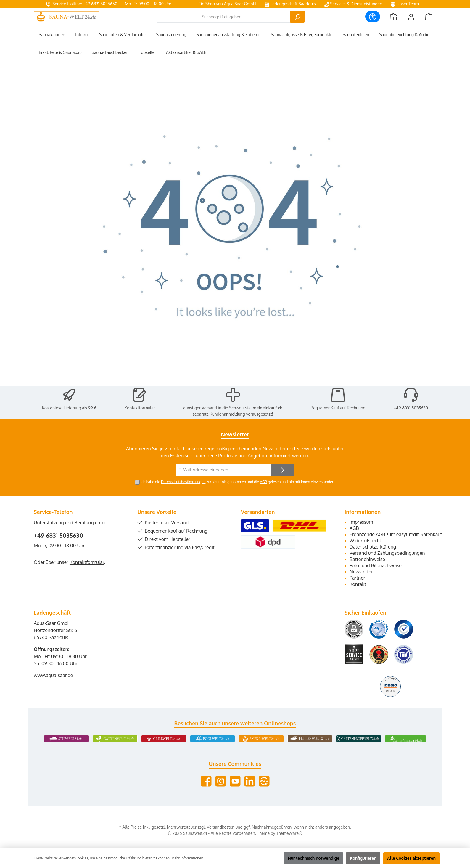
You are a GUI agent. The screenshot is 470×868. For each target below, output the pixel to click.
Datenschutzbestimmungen (183, 482)
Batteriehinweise (367, 559)
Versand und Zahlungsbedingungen (387, 553)
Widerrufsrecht (365, 541)
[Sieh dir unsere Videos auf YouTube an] (235, 781)
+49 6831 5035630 (411, 408)
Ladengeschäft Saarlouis (290, 4)
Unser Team (405, 4)
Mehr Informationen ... (189, 858)
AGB (263, 482)
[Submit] (282, 470)
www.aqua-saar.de (53, 675)
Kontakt (358, 584)
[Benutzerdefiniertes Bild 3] (404, 629)
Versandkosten (221, 827)
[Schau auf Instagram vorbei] (221, 781)
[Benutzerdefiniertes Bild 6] (404, 654)
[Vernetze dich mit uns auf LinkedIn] (250, 781)
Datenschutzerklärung (373, 547)
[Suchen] (297, 17)
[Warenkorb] (429, 17)
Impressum (361, 522)
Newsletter (361, 572)
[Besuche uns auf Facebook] (206, 781)
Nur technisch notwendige (313, 858)
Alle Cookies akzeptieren (411, 858)
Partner (357, 578)
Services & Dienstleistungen (353, 4)
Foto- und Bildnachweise (376, 565)
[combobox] (224, 17)
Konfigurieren (363, 858)
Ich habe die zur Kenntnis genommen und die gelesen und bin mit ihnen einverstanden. (238, 482)
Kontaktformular (140, 408)
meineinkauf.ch (267, 408)
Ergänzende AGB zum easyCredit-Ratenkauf (396, 534)
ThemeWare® (289, 833)
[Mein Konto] (411, 17)
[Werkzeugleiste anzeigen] (373, 17)
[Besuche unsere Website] (264, 781)
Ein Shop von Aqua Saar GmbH (227, 4)
